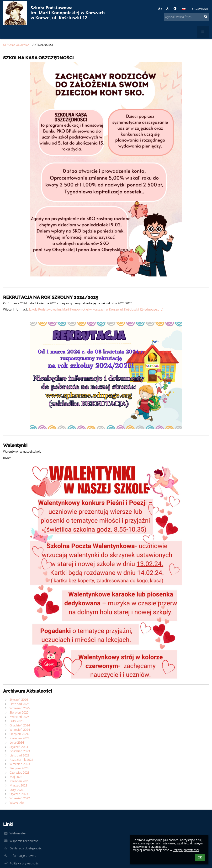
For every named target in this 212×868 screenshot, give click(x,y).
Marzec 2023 (18, 785)
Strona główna (16, 45)
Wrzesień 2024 (20, 730)
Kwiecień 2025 (19, 717)
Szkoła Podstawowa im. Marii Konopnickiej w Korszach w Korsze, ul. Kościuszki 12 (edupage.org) (96, 309)
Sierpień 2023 (19, 768)
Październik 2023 (21, 760)
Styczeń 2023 (19, 794)
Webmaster (18, 833)
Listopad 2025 (19, 704)
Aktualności (43, 45)
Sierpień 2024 (19, 734)
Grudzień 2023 (20, 751)
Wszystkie (17, 802)
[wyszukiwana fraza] (186, 17)
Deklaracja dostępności (26, 848)
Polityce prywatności (186, 850)
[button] (184, 9)
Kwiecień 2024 (19, 738)
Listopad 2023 (19, 755)
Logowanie (200, 9)
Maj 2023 (16, 777)
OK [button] (200, 858)
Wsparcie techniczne (24, 841)
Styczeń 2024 (19, 747)
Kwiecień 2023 (19, 781)
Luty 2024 (17, 742)
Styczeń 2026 (19, 700)
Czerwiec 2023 (19, 772)
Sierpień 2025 (19, 712)
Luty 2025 (16, 721)
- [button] (168, 9)
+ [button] (160, 9)
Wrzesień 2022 (20, 798)
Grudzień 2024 (20, 725)
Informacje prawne (23, 856)
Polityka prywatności (24, 863)
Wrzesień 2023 (20, 764)
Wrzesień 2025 (20, 708)
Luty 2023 (16, 790)
